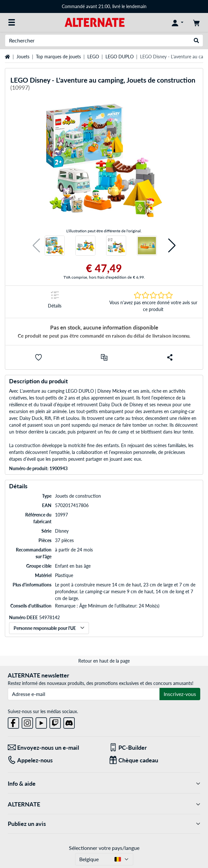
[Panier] (196, 22)
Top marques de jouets (58, 57)
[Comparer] (104, 357)
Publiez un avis (104, 824)
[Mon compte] (178, 22)
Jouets (23, 57)
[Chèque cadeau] (155, 760)
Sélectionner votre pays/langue (104, 848)
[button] (36, 246)
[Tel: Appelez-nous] (54, 760)
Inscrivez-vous (180, 694)
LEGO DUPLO (120, 57)
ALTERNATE (104, 804)
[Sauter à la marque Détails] (55, 302)
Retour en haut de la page (104, 661)
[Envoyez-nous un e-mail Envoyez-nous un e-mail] (54, 748)
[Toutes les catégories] (12, 22)
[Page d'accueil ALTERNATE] (95, 22)
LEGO (93, 57)
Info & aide (104, 784)
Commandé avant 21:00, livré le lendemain (104, 6)
